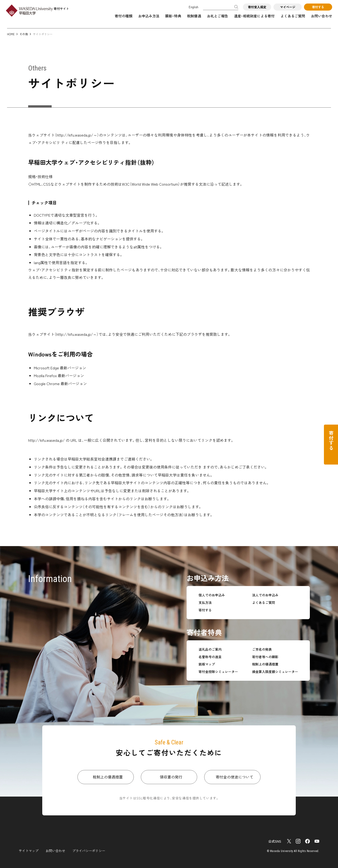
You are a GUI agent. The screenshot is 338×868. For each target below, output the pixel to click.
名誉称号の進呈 (210, 657)
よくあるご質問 (293, 16)
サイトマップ (29, 851)
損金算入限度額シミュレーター (275, 672)
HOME (11, 34)
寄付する (318, 7)
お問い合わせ (322, 16)
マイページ (288, 7)
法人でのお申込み (265, 595)
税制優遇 (194, 16)
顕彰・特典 (173, 16)
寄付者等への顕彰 (265, 657)
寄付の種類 (124, 16)
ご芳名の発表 (262, 649)
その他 (24, 34)
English (194, 7)
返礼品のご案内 (210, 649)
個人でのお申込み (212, 595)
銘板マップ (207, 664)
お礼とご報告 (218, 16)
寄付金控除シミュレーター (218, 672)
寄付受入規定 (257, 7)
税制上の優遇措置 (265, 664)
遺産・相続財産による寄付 (254, 16)
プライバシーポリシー (89, 851)
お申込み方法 (149, 16)
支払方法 (205, 603)
